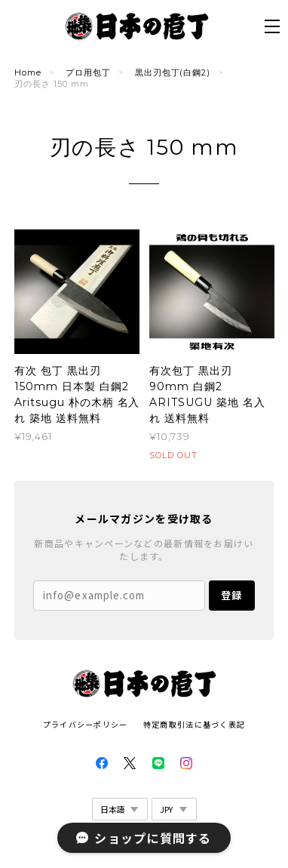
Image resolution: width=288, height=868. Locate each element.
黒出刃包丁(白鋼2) (173, 72)
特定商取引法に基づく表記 (194, 724)
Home (28, 72)
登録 (231, 595)
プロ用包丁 (88, 72)
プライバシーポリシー (86, 724)
